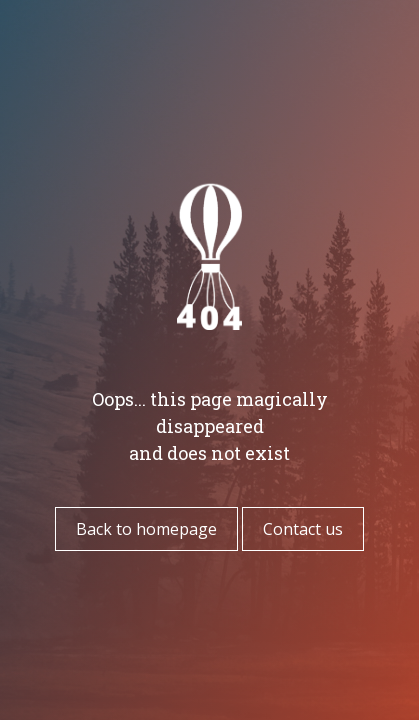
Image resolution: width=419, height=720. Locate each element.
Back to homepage (146, 529)
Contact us (303, 529)
